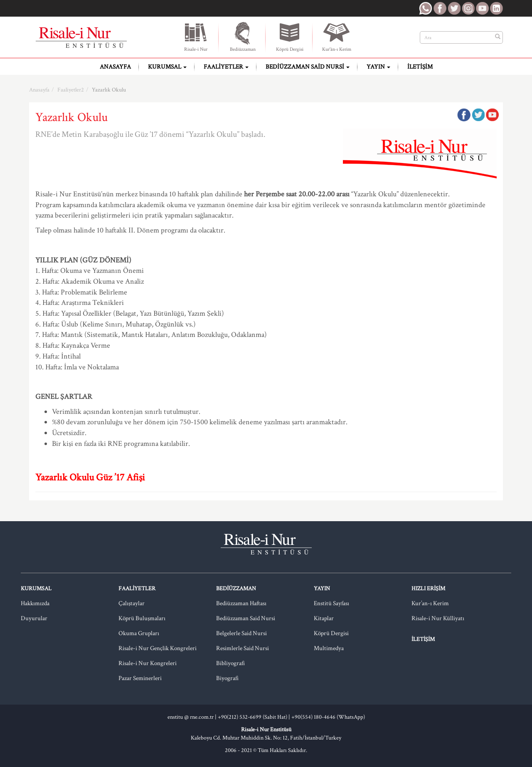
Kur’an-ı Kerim (430, 603)
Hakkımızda (35, 603)
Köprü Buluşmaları (142, 618)
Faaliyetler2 (71, 90)
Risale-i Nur (196, 37)
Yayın (378, 67)
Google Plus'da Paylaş (492, 115)
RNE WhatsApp (426, 8)
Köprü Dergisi (290, 37)
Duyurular (34, 618)
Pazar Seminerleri (140, 678)
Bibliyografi (230, 663)
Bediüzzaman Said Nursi (308, 67)
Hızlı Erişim (428, 589)
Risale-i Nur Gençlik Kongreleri (158, 648)
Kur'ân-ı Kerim (337, 37)
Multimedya (329, 648)
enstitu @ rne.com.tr (191, 717)
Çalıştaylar (132, 603)
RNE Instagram (468, 8)
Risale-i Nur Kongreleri (148, 663)
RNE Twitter (454, 8)
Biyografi (227, 678)
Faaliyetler (226, 67)
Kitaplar (324, 618)
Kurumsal (167, 67)
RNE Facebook (440, 8)
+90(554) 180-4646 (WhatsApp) (328, 717)
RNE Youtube (482, 8)
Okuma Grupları (139, 633)
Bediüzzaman (243, 37)
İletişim (420, 67)
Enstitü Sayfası (331, 603)
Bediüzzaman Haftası (241, 603)
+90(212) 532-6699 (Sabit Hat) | (255, 717)
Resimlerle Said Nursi (243, 648)
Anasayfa (115, 67)
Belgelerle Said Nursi (241, 633)
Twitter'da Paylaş (478, 115)
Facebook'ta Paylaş (464, 115)
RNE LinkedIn (496, 8)
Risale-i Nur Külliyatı (438, 618)
